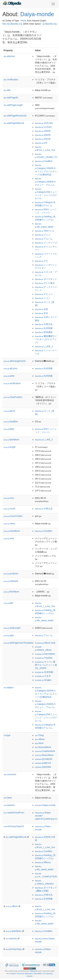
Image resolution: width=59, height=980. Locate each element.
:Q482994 (43, 767)
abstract (9, 56)
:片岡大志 (44, 324)
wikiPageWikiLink (14, 123)
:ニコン (43, 298)
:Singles (43, 680)
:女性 (42, 309)
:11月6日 (43, 127)
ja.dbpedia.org (50, 24)
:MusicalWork (43, 747)
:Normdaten (45, 654)
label (9, 429)
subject (8, 687)
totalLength (12, 628)
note (9, 538)
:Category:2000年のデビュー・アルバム (45, 182)
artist (9, 376)
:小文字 (43, 676)
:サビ (42, 261)
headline (11, 421)
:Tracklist (44, 658)
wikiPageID (11, 98)
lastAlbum (11, 440)
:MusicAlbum (44, 755)
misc (9, 498)
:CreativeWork (45, 751)
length (10, 447)
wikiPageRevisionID (15, 116)
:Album (40, 739)
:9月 (41, 143)
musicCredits (13, 516)
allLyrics (11, 368)
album (12, 906)
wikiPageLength (13, 105)
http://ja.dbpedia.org (12, 24)
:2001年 (43, 139)
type (9, 635)
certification (11, 80)
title (7, 90)
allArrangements (15, 361)
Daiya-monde (37, 14)
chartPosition (13, 397)
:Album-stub (45, 643)
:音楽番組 (44, 332)
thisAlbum (11, 592)
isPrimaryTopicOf (14, 826)
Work (23, 21)
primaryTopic (14, 949)
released (11, 581)
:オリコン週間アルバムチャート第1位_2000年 (46, 665)
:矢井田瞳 (44, 328)
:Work (39, 743)
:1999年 (43, 131)
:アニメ (43, 235)
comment (10, 774)
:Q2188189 (44, 759)
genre (9, 411)
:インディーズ (46, 243)
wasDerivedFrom (14, 813)
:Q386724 (43, 763)
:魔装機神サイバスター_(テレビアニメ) (46, 339)
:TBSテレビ (45, 231)
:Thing (39, 735)
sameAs (9, 805)
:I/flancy (43, 862)
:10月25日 (44, 123)
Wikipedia (34, 971)
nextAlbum (12, 531)
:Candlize (44, 161)
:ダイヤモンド (46, 279)
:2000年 (43, 135)
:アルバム (44, 239)
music (10, 509)
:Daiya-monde (45, 805)
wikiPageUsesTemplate (18, 643)
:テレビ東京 (45, 283)
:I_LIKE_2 (44, 346)
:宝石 (42, 313)
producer (11, 574)
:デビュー (44, 294)
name (9, 524)
